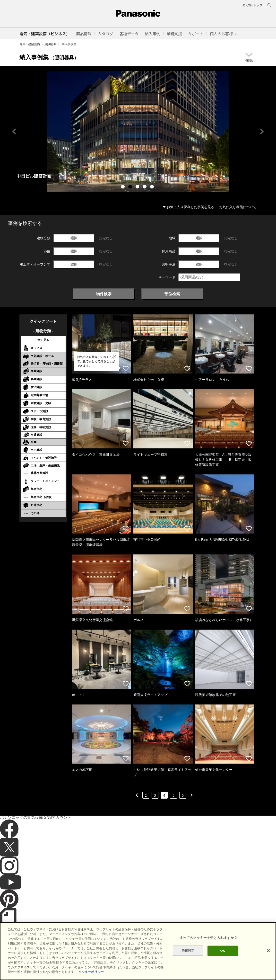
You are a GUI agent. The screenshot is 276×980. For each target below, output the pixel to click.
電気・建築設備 (30, 44)
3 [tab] (138, 187)
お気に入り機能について (238, 207)
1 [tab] (123, 187)
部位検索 (172, 294)
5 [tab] (153, 187)
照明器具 (51, 44)
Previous (14, 132)
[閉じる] (268, 951)
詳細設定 (188, 951)
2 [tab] (131, 187)
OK (223, 951)
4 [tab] (145, 187)
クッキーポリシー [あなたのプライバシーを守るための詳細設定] (91, 972)
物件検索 (104, 294)
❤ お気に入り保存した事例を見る (189, 207)
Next (262, 132)
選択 (74, 238)
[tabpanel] (138, 131)
